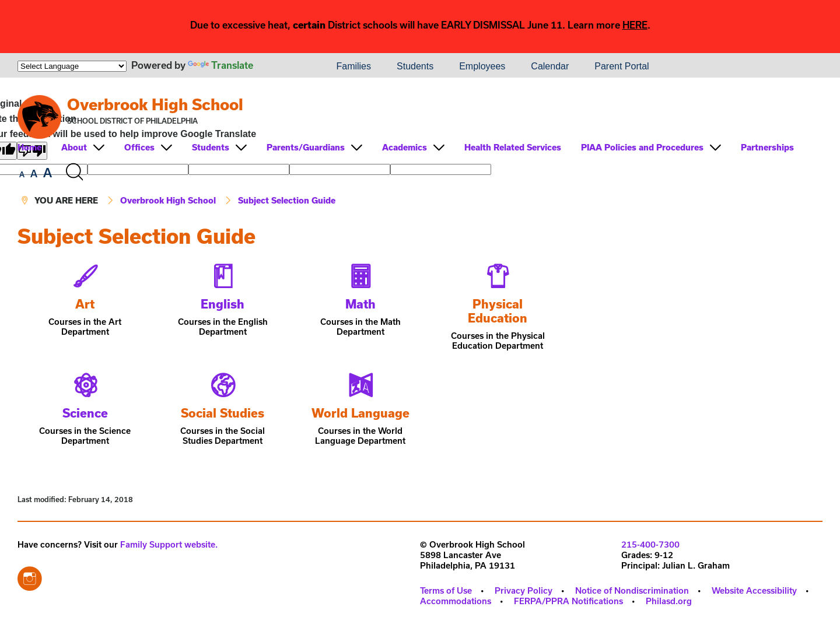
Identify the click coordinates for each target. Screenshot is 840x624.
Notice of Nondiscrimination (632, 590)
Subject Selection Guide (287, 200)
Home (29, 147)
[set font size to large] (48, 173)
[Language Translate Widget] (72, 66)
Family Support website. (169, 544)
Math (360, 304)
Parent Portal (622, 66)
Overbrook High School (155, 104)
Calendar (550, 66)
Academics (405, 147)
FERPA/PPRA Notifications (568, 601)
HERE (635, 25)
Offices (139, 147)
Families (353, 66)
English (223, 304)
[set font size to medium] (34, 174)
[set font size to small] (22, 174)
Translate (220, 65)
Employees (482, 66)
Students (415, 66)
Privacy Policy (524, 590)
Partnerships (767, 147)
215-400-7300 (650, 544)
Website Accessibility (754, 590)
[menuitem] (283, 66)
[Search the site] (74, 172)
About (74, 147)
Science (85, 413)
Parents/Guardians (306, 147)
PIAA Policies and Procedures (642, 147)
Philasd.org (669, 601)
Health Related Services (513, 147)
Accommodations (456, 601)
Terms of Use (446, 590)
